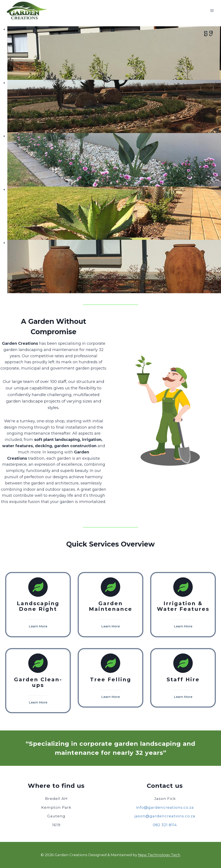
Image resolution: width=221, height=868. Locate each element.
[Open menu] (212, 11)
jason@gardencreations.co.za (165, 816)
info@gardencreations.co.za (165, 807)
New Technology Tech (159, 855)
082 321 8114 (165, 825)
